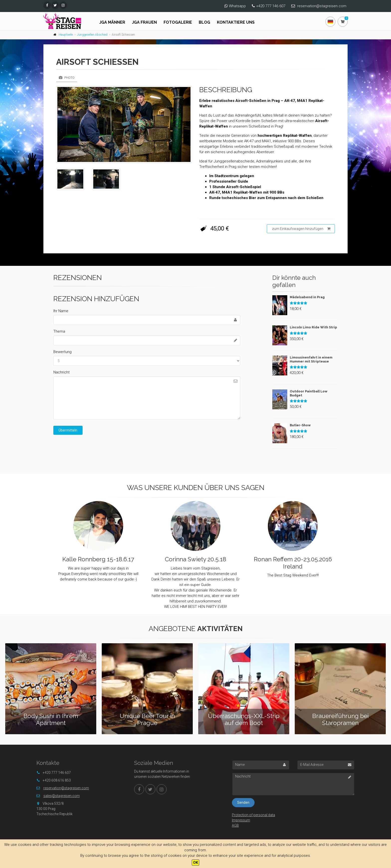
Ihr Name (61, 311)
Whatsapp (237, 6)
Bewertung (62, 352)
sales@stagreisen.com (62, 796)
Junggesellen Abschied (92, 35)
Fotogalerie (178, 22)
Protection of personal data (253, 815)
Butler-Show (300, 425)
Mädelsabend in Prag (307, 297)
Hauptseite (66, 35)
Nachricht (61, 372)
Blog (204, 22)
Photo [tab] (67, 78)
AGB (235, 825)
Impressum (241, 820)
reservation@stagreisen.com (322, 6)
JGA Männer (112, 22)
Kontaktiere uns (236, 22)
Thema (59, 331)
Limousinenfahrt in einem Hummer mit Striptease (311, 359)
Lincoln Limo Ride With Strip (313, 327)
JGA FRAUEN (144, 22)
